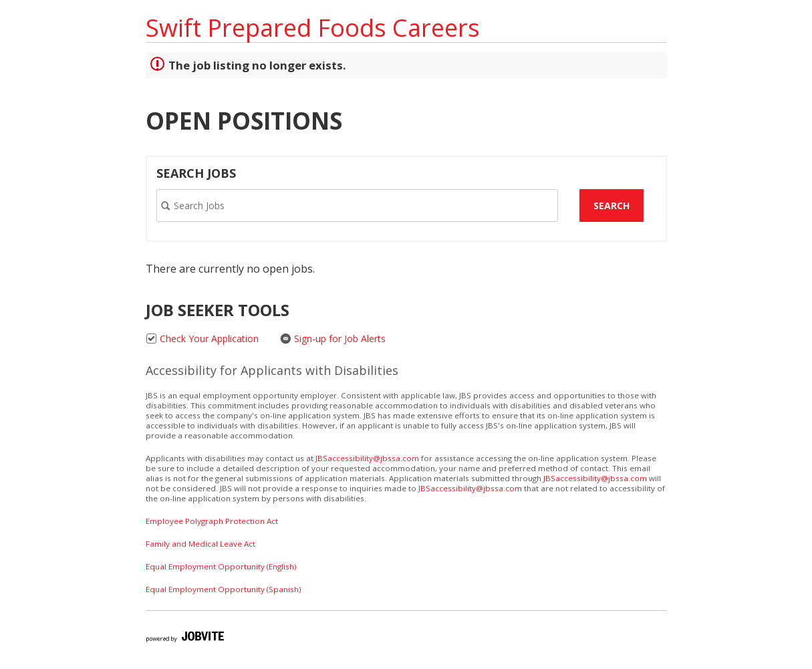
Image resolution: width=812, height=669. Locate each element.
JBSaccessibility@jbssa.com (367, 458)
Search (612, 206)
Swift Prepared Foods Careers (313, 28)
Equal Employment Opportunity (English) (221, 566)
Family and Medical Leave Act (200, 544)
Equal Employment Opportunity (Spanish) (223, 589)
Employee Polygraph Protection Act (212, 521)
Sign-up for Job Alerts (333, 339)
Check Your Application (202, 339)
